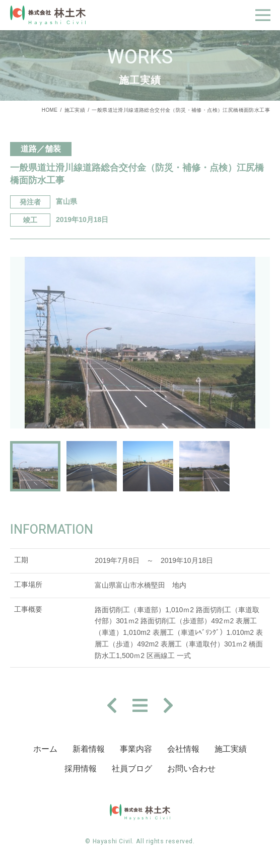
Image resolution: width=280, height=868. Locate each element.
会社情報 (183, 749)
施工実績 (75, 110)
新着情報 (89, 749)
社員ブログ (132, 769)
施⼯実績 (231, 749)
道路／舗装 (41, 149)
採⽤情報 (81, 769)
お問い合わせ (191, 769)
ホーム (45, 749)
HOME (50, 110)
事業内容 (136, 749)
